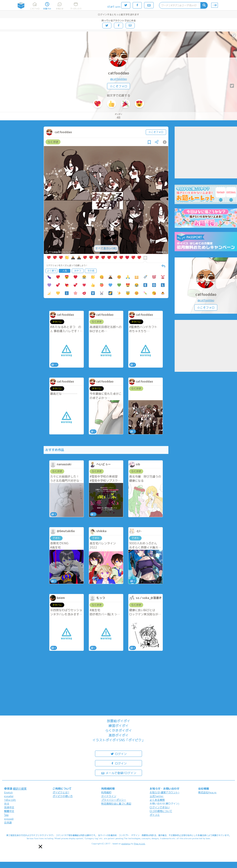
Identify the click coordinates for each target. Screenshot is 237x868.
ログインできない (160, 807)
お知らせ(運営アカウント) (164, 792)
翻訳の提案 (20, 789)
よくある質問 (157, 800)
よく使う (52, 271)
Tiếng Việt (10, 800)
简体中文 (9, 807)
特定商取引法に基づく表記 (116, 804)
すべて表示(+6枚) (106, 248)
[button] (40, 847)
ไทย (6, 815)
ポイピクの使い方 (63, 796)
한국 (7, 804)
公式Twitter (157, 796)
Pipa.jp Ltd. (140, 844)
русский (9, 819)
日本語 (8, 822)
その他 (91, 271)
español (9, 796)
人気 (65, 271)
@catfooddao (118, 79)
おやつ (78, 271)
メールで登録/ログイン (119, 773)
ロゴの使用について (161, 811)
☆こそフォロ (118, 86)
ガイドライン (109, 796)
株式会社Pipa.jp (207, 792)
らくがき (53, 142)
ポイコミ (155, 815)
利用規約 (106, 792)
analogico (126, 844)
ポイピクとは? (61, 792)
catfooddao (119, 73)
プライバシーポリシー (114, 800)
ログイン (118, 754)
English (8, 792)
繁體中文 (9, 811)
